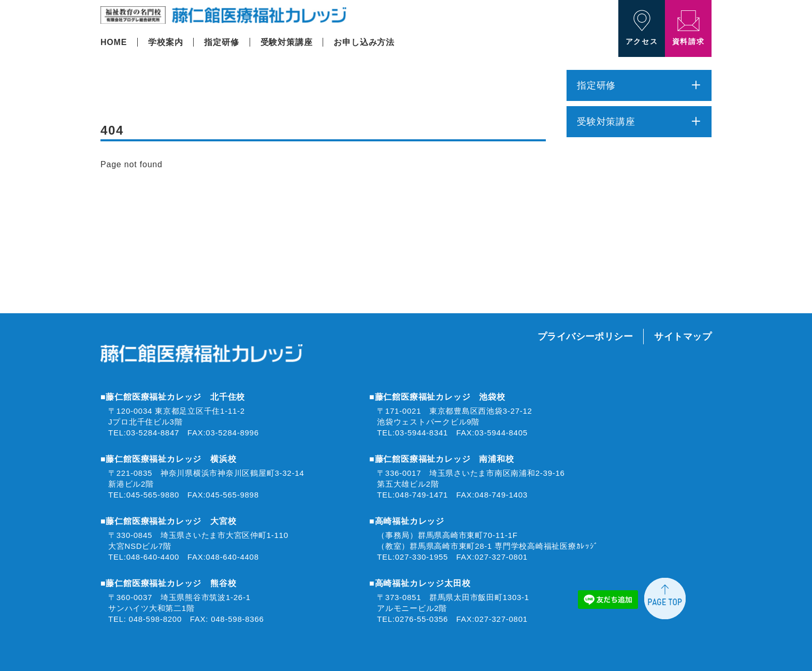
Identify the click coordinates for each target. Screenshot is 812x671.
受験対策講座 (287, 42)
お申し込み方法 (364, 42)
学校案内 (165, 42)
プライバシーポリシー (585, 337)
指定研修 (221, 42)
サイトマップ (683, 337)
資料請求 (688, 28)
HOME (114, 42)
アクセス (642, 28)
